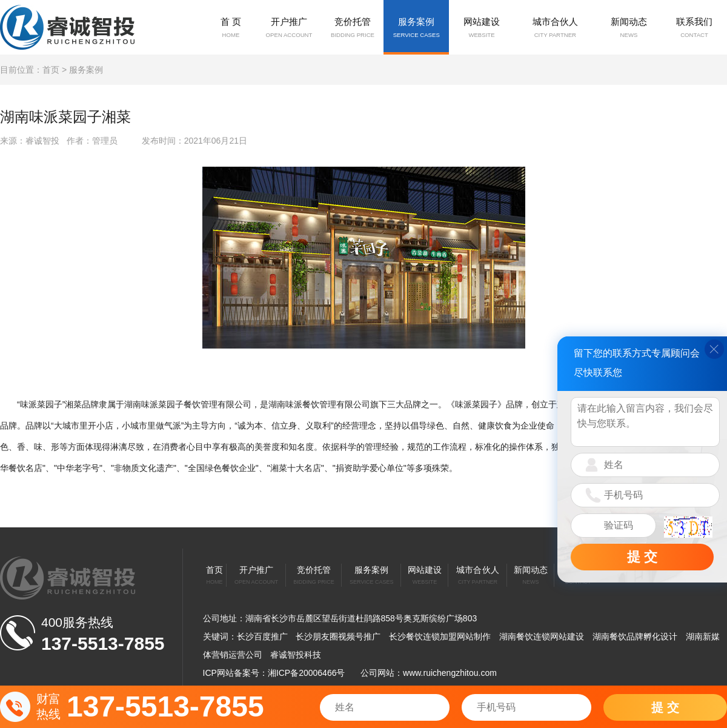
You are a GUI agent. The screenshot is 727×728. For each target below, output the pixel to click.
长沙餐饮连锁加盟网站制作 (440, 636)
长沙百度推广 (262, 636)
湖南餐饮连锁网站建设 (542, 636)
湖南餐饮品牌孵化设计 (635, 636)
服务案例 (416, 29)
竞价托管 (353, 29)
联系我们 (694, 29)
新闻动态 (629, 29)
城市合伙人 (555, 29)
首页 (51, 70)
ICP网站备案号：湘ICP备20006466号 (274, 673)
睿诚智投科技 (296, 655)
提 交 (665, 707)
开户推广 (289, 29)
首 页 (231, 29)
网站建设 (482, 29)
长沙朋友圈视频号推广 (338, 636)
